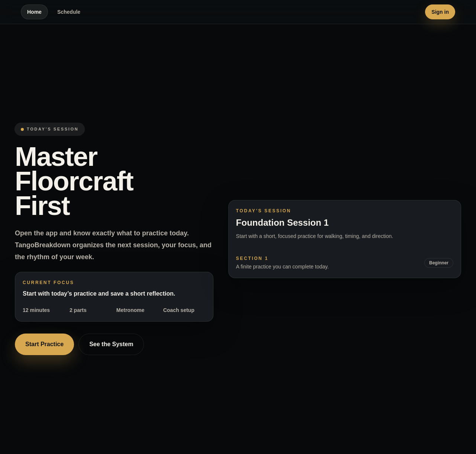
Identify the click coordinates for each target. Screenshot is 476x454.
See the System (111, 344)
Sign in (440, 12)
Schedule (69, 12)
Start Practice (44, 344)
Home (34, 12)
